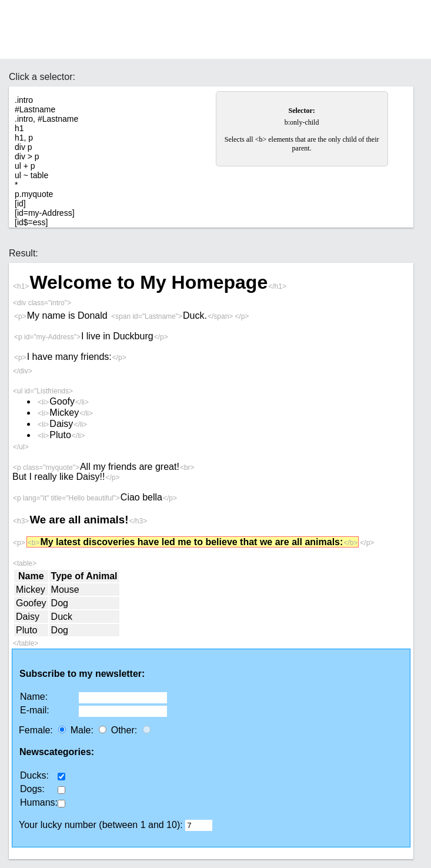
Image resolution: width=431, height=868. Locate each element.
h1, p (24, 138)
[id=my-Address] (45, 213)
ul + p (25, 166)
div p (24, 147)
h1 (19, 128)
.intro (24, 100)
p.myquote (34, 194)
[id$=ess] (31, 222)
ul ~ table (31, 175)
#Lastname (35, 109)
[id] (20, 203)
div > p (27, 156)
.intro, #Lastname (46, 119)
